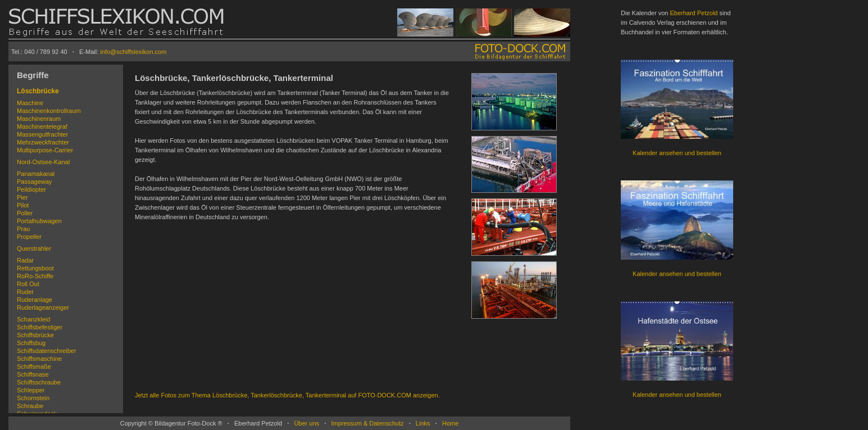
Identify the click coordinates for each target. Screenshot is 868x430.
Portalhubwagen (39, 221)
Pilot (23, 205)
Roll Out (28, 284)
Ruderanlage (35, 300)
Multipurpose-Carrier (45, 150)
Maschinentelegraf (42, 126)
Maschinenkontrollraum (49, 111)
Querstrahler (34, 248)
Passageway (34, 182)
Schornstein (33, 398)
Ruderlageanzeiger (43, 307)
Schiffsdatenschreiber (47, 351)
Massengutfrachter (42, 134)
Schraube (30, 406)
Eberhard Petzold (694, 13)
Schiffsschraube (39, 382)
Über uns (306, 423)
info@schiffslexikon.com (133, 52)
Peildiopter (31, 189)
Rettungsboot (35, 268)
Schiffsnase (33, 374)
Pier (22, 197)
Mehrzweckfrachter (43, 142)
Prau (23, 229)
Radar (25, 260)
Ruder (25, 292)
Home (450, 423)
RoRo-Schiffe (35, 276)
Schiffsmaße (34, 366)
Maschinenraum (39, 119)
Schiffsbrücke (35, 335)
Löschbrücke (38, 91)
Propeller (29, 237)
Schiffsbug (31, 343)
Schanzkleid (33, 319)
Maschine (30, 103)
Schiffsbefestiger (40, 327)
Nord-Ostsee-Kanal (43, 162)
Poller (25, 213)
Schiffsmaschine (39, 359)
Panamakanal (36, 174)
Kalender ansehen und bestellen (677, 153)
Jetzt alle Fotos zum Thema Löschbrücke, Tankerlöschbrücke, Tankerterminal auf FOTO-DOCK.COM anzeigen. (287, 395)
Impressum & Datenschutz (367, 423)
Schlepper (31, 390)
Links (423, 423)
